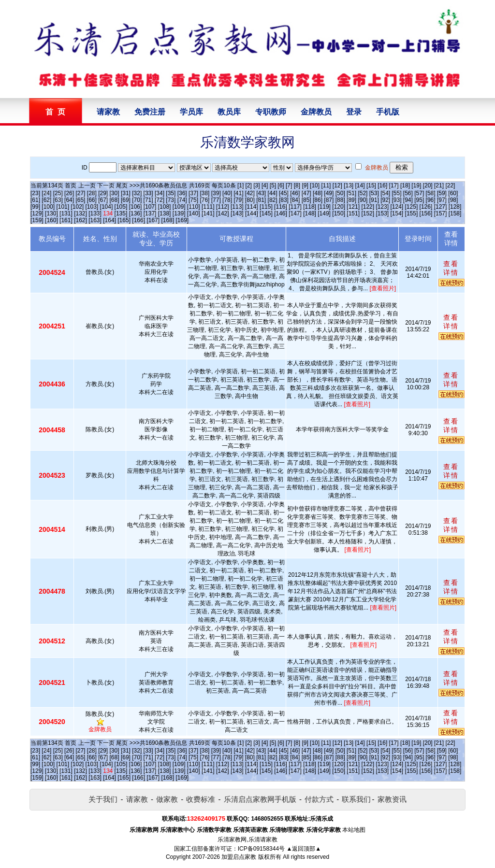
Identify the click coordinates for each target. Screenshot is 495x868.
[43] (261, 193)
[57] (419, 193)
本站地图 (354, 830)
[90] (363, 200)
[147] (295, 213)
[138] (165, 213)
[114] (252, 207)
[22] (450, 185)
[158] (455, 213)
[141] (208, 213)
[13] (349, 185)
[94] (408, 200)
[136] (136, 213)
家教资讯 (392, 799)
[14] (360, 185)
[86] (318, 200)
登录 (354, 112)
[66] (92, 200)
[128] (455, 207)
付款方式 (319, 799)
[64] (69, 200)
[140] (194, 213)
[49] (329, 193)
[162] (80, 220)
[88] (340, 200)
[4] (265, 185)
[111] (208, 207)
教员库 (229, 112)
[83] (284, 200)
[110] (194, 207)
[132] (80, 213)
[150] (339, 213)
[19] (416, 185)
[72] (160, 200)
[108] (165, 207)
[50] (340, 193)
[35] (171, 193)
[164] (109, 220)
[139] (179, 213)
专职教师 (271, 112)
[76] (204, 200)
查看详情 (451, 268)
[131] (66, 213)
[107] (150, 207)
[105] (121, 207)
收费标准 (201, 799)
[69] (126, 200)
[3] (256, 185)
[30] (115, 193)
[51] (351, 193)
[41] (238, 193)
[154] (397, 213)
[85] (306, 200)
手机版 (388, 112)
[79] (238, 200)
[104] (107, 207)
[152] (368, 213)
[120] (339, 207)
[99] (35, 207)
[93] (397, 200)
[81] (261, 200)
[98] (453, 200)
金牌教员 (316, 112)
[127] (441, 207)
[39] (216, 193)
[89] (351, 200)
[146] (281, 213)
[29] (103, 193)
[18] (405, 185)
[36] (182, 193)
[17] (394, 185)
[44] (273, 193)
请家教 (108, 112)
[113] (237, 207)
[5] (273, 185)
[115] (266, 207)
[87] (329, 200)
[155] (412, 213)
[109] (179, 207)
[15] (371, 185)
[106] (136, 207)
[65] (80, 200)
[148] (310, 213)
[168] (167, 220)
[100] (48, 207)
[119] (324, 207)
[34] (160, 193)
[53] (374, 193)
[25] (58, 193)
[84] (295, 200)
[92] (385, 200)
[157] (441, 213)
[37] (193, 193)
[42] (250, 193)
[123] (382, 207)
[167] (153, 220)
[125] (412, 207)
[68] (115, 200)
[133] (95, 213)
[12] (337, 185)
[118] (310, 207)
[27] (80, 193)
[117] (295, 207)
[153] (382, 213)
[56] (408, 193)
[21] (439, 185)
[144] (252, 213)
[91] (374, 200)
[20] (428, 185)
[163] (95, 220)
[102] (77, 207)
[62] (46, 200)
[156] (426, 213)
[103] (92, 207)
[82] (273, 200)
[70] (137, 200)
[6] (281, 185)
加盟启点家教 (239, 857)
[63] (58, 200)
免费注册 (150, 112)
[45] (284, 193)
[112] (223, 207)
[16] (382, 185)
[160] (51, 220)
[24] (46, 193)
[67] (103, 200)
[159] (37, 220)
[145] (266, 213)
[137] (150, 213)
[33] (148, 193)
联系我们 (356, 799)
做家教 (167, 799)
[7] (289, 185)
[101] (63, 207)
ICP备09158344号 (261, 849)
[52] (363, 193)
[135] (121, 213)
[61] (35, 200)
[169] (182, 220)
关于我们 (103, 799)
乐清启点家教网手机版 (260, 799)
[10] (315, 185)
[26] (69, 193)
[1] (240, 185)
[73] (171, 200)
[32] (137, 193)
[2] (249, 185)
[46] (295, 193)
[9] (305, 185)
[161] (66, 220)
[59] (442, 193)
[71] (148, 200)
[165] (124, 220)
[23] (35, 193)
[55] (397, 193)
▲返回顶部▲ (304, 849)
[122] (368, 207)
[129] (37, 213)
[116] (281, 207)
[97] (442, 200)
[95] (419, 200)
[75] (193, 200)
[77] (216, 200)
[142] (223, 213)
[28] (92, 193)
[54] (385, 193)
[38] (204, 193)
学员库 (191, 112)
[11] (326, 185)
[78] (227, 200)
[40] (227, 193)
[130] (51, 213)
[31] (126, 193)
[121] (353, 207)
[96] (431, 200)
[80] (250, 200)
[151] (353, 213)
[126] (426, 207)
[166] (138, 220)
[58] (431, 193)
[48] (318, 193)
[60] (453, 193)
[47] (306, 193)
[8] (297, 185)
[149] (324, 213)
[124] (397, 207)
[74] (182, 200)
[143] (237, 213)
